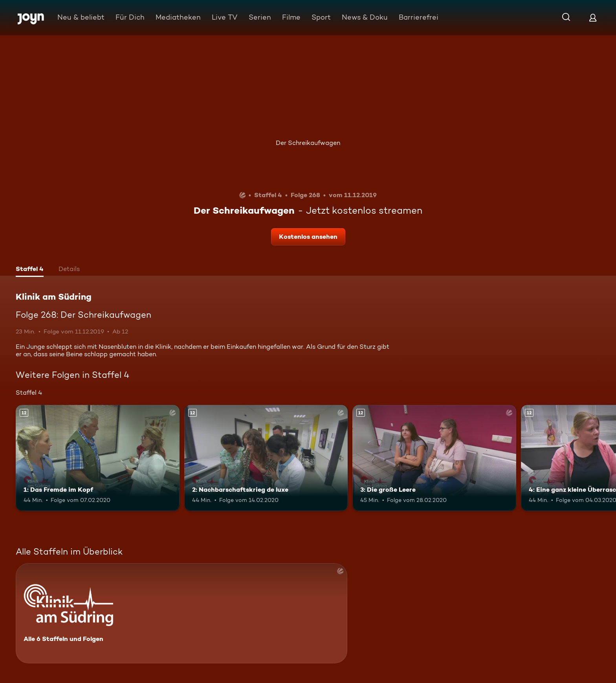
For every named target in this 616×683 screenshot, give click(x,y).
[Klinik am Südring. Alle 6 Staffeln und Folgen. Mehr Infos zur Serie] (181, 613)
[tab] (30, 270)
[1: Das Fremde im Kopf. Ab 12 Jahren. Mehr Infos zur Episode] (98, 458)
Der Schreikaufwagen (308, 143)
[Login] (593, 17)
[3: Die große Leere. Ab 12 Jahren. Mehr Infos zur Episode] (434, 458)
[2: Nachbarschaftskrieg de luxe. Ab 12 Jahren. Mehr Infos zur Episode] (266, 458)
